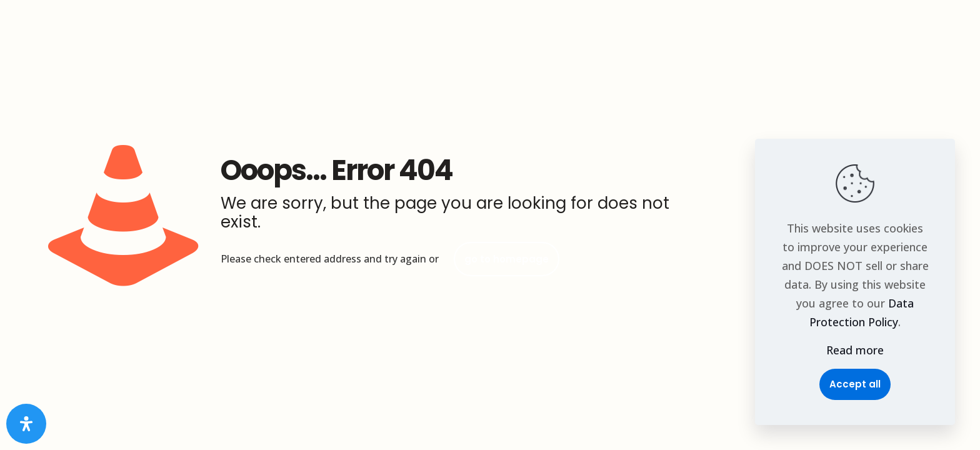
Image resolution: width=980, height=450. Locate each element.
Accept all (855, 384)
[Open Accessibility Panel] (26, 424)
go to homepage (507, 259)
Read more (855, 350)
